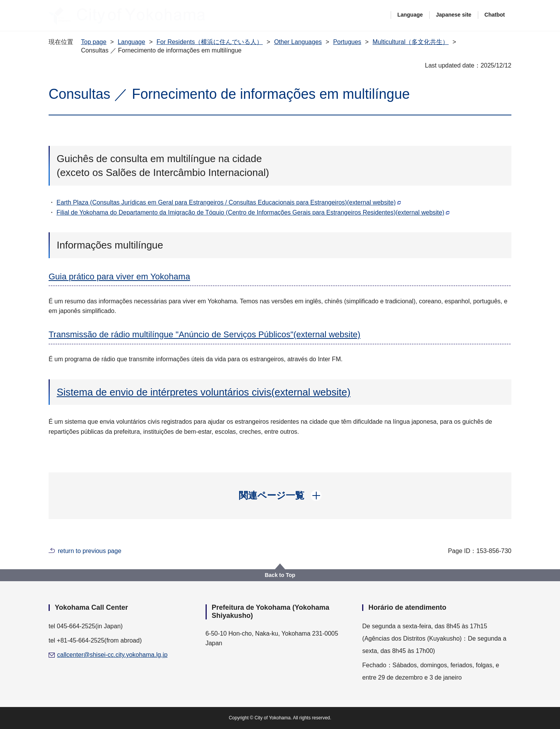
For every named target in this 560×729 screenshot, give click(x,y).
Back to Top (280, 575)
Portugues (347, 42)
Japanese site (454, 15)
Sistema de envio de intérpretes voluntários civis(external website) (204, 392)
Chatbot (495, 15)
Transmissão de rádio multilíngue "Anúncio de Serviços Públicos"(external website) (204, 334)
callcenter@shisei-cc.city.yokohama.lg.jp (112, 655)
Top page (94, 42)
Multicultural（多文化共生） (411, 42)
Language (410, 15)
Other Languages (298, 42)
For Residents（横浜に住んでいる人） (210, 42)
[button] (280, 496)
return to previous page (90, 551)
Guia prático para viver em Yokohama (119, 277)
